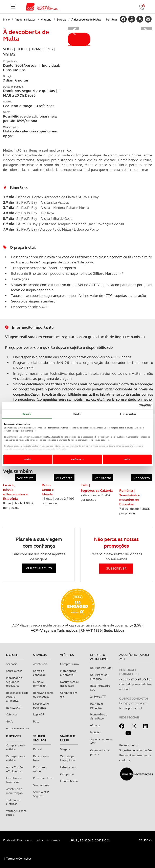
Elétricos (13, 736)
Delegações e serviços (133, 703)
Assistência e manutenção (14, 791)
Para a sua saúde (40, 769)
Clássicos (12, 714)
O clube (12, 655)
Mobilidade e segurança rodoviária (14, 682)
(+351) (135, 679)
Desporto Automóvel (99, 657)
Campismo (67, 774)
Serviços (40, 655)
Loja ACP (39, 714)
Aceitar (127, 459)
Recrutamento (129, 745)
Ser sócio (12, 664)
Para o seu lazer (43, 778)
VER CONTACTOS (39, 568)
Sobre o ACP (14, 671)
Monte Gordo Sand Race (99, 716)
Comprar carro (69, 664)
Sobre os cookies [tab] (128, 414)
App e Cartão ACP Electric (14, 769)
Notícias (95, 732)
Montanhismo (69, 781)
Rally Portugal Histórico (99, 677)
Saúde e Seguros (40, 738)
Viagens (46, 20)
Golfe (10, 721)
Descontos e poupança (41, 706)
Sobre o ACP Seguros (41, 794)
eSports (95, 725)
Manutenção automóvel (68, 673)
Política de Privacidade (18, 840)
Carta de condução (39, 673)
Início (6, 20)
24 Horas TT (98, 697)
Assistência (40, 664)
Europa (61, 20)
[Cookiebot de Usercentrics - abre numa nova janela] (134, 406)
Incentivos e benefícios (14, 780)
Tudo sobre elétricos (13, 802)
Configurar (78, 459)
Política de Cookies (48, 840)
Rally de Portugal (101, 668)
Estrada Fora (68, 767)
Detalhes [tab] (77, 414)
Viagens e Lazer (25, 20)
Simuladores (41, 785)
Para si (37, 749)
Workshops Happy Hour (68, 758)
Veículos (67, 655)
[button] (73, 28)
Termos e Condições (19, 859)
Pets (36, 721)
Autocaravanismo (17, 728)
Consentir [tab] (27, 414)
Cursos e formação (39, 684)
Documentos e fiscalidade (70, 684)
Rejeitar (28, 459)
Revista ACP (14, 708)
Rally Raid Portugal (96, 706)
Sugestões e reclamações (136, 750)
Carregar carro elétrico (15, 758)
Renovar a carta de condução (43, 695)
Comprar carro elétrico (15, 747)
